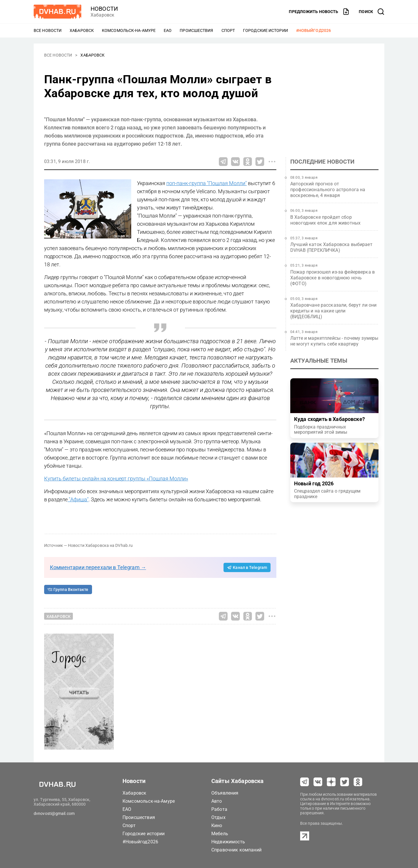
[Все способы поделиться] (272, 162)
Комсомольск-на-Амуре (129, 30)
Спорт (228, 30)
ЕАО (168, 30)
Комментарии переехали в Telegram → (98, 567)
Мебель (220, 834)
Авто (217, 801)
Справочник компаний (236, 850)
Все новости (48, 30)
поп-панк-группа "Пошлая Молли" (207, 183)
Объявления (225, 793)
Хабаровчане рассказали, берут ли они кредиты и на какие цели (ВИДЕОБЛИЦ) (333, 311)
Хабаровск (82, 30)
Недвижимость (228, 842)
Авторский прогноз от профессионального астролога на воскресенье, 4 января (328, 190)
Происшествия (196, 30)
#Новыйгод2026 (313, 30)
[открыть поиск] (372, 12)
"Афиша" (78, 499)
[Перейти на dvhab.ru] (57, 12)
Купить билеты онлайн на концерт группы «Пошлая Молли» (116, 479)
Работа (219, 809)
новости (104, 9)
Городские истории (265, 30)
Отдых (218, 817)
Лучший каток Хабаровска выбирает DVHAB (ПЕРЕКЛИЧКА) (331, 247)
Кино (217, 825)
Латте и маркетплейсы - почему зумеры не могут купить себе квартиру (334, 341)
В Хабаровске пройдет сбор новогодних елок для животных (325, 220)
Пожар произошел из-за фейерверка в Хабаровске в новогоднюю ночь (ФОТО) (333, 278)
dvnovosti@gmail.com (54, 813)
